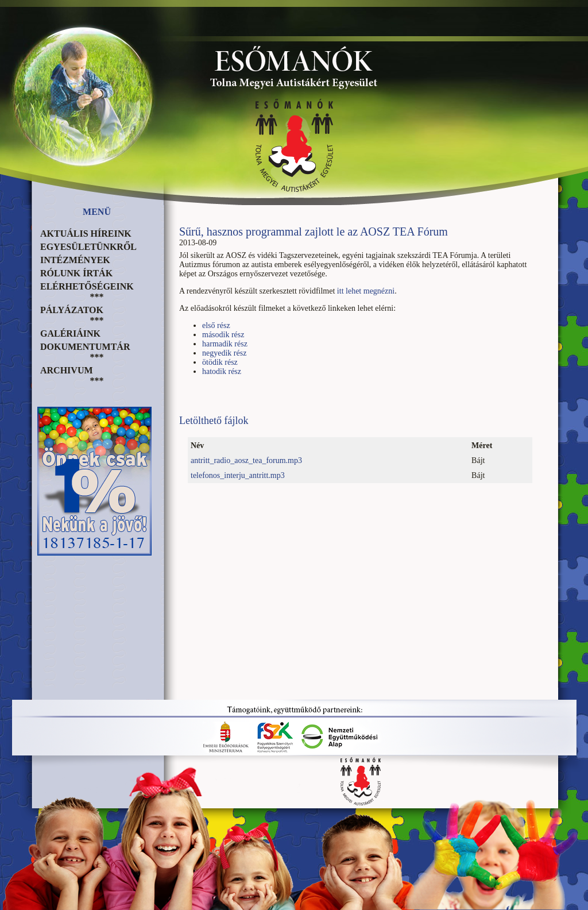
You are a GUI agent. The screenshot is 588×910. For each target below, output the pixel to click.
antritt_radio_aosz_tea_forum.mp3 (246, 460)
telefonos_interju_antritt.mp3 (238, 475)
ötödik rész (220, 362)
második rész (223, 335)
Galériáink (70, 333)
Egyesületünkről (88, 247)
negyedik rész (224, 353)
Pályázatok (72, 310)
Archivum (67, 370)
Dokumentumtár (85, 347)
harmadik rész (225, 344)
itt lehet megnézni (366, 291)
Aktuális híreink (86, 234)
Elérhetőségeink (87, 286)
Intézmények (75, 260)
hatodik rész (222, 371)
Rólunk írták (76, 273)
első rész (216, 325)
